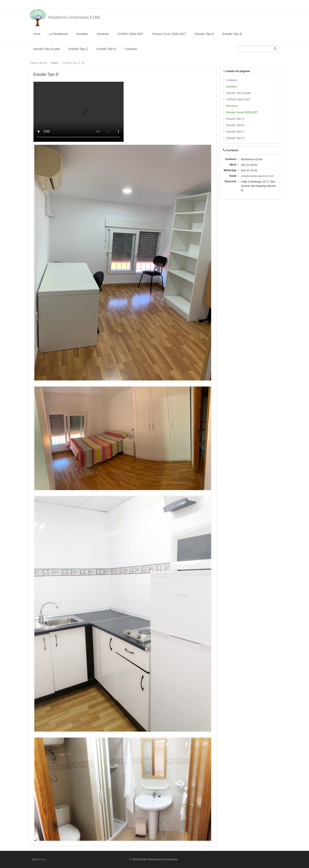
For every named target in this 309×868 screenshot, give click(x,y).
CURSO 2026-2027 (130, 34)
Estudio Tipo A (204, 34)
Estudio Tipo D (107, 49)
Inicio (37, 34)
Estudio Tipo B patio (47, 49)
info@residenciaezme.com (257, 176)
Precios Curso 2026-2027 (169, 34)
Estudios (82, 34)
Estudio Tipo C (78, 49)
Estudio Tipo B (232, 34)
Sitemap (39, 859)
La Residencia (58, 34)
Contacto (131, 49)
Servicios (103, 34)
